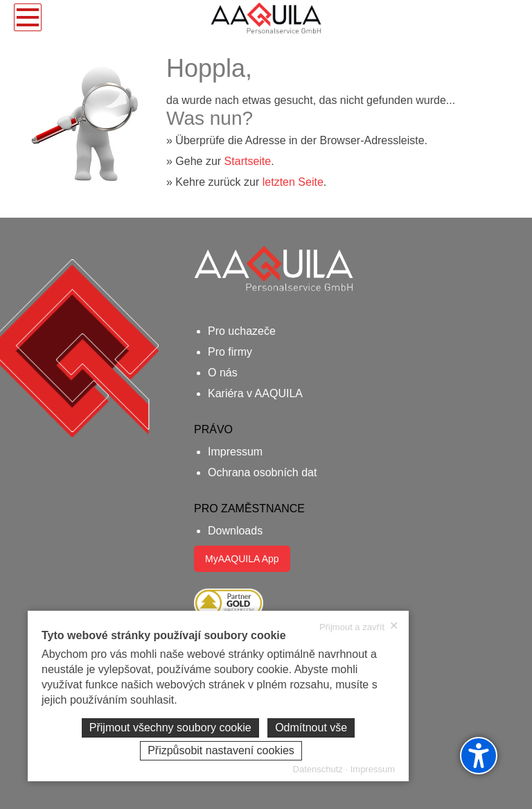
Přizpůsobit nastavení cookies (221, 750)
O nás (223, 373)
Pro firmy (230, 352)
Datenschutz (318, 769)
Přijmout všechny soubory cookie (170, 728)
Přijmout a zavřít (359, 627)
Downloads (235, 531)
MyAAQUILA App (242, 559)
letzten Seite (293, 182)
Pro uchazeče (242, 331)
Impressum (235, 452)
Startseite (248, 161)
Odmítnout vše (311, 728)
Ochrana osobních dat (262, 472)
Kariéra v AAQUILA (255, 393)
